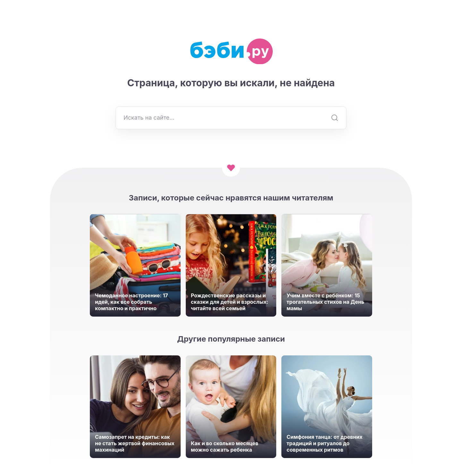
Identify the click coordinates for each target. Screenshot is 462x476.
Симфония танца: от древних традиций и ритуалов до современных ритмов (324, 443)
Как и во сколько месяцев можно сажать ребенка (225, 446)
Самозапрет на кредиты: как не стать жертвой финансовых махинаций (135, 443)
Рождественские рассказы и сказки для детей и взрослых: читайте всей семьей (230, 302)
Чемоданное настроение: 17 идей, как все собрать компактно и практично (132, 302)
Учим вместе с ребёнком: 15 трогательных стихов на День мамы (325, 302)
